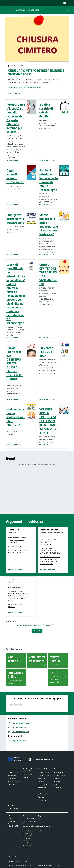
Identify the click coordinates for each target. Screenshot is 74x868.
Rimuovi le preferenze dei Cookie (18, 861)
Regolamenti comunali (42, 780)
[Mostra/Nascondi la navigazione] (2, 10)
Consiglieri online (59, 772)
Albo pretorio (12, 785)
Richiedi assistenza (14, 772)
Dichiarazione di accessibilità (43, 786)
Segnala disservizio (14, 781)
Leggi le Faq (42, 800)
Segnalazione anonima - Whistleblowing (58, 785)
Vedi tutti (37, 631)
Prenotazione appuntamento (12, 777)
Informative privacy (44, 775)
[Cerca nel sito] (67, 10)
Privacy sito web (43, 772)
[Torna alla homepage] (41, 759)
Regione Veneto (13, 808)
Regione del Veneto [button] (11, 3)
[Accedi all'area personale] (65, 3)
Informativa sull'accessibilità (43, 792)
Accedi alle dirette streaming (59, 777)
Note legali (42, 797)
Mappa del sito (12, 856)
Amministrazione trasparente (28, 776)
